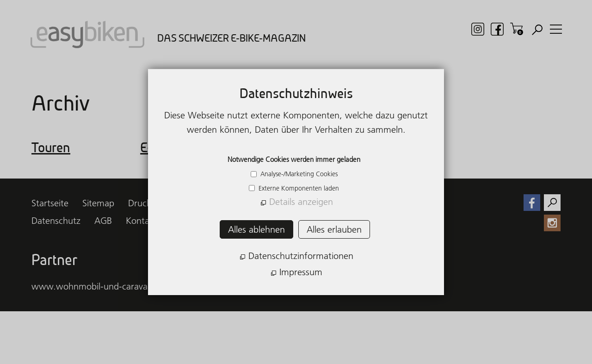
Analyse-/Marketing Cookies (298, 174)
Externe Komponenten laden (298, 188)
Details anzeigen (301, 202)
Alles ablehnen (256, 229)
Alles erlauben (334, 229)
